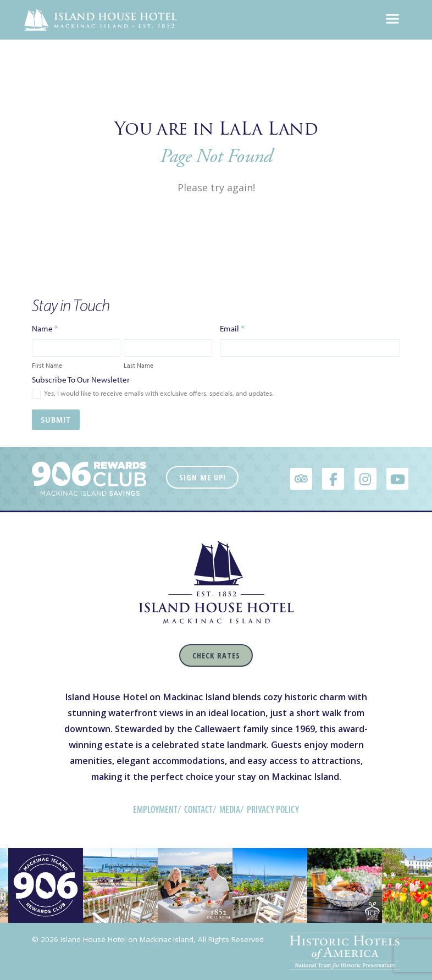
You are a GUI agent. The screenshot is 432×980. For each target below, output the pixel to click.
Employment (155, 810)
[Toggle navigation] (392, 20)
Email (232, 328)
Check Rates (216, 655)
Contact (198, 810)
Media (230, 810)
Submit (56, 420)
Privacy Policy (273, 810)
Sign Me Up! (203, 477)
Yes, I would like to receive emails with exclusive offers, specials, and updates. (153, 394)
